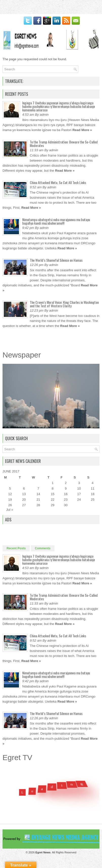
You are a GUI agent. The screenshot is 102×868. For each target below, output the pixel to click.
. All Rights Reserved (56, 852)
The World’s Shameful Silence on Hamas (56, 260)
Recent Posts (16, 548)
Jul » (10, 510)
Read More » (82, 130)
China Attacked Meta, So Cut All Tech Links (58, 182)
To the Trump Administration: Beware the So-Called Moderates (64, 144)
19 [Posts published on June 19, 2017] (10, 500)
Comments (43, 548)
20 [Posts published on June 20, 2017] (24, 500)
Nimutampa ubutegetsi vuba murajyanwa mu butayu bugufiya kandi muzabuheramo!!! (56, 221)
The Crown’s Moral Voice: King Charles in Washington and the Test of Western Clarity (64, 304)
